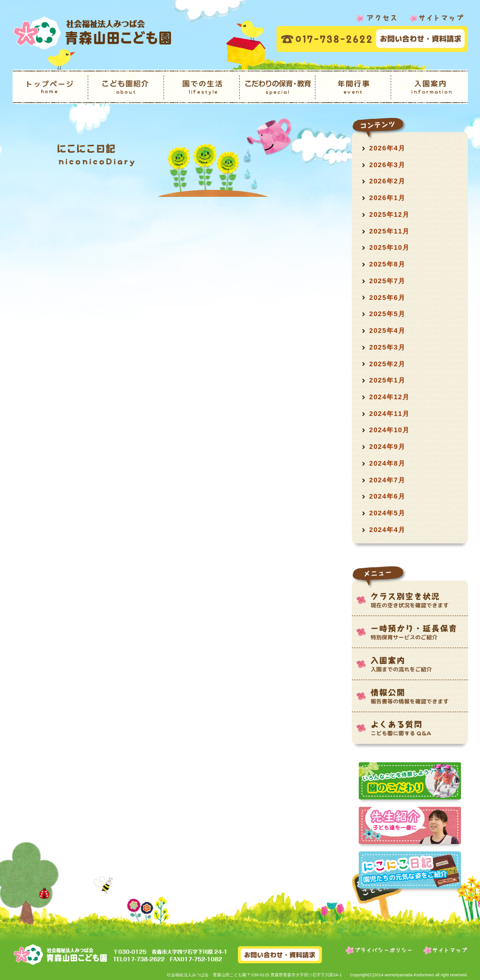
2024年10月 (390, 430)
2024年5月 (388, 513)
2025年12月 (390, 214)
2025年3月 (388, 347)
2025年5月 (388, 314)
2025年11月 (390, 231)
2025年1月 (388, 380)
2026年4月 (388, 148)
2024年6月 (388, 496)
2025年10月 (390, 247)
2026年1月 (388, 198)
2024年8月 (388, 463)
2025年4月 (388, 331)
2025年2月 (388, 364)
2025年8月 (388, 264)
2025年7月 (388, 281)
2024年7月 (388, 480)
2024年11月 (390, 414)
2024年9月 (388, 447)
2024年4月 (388, 530)
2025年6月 (388, 298)
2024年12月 (390, 397)
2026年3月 (388, 165)
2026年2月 (388, 181)
